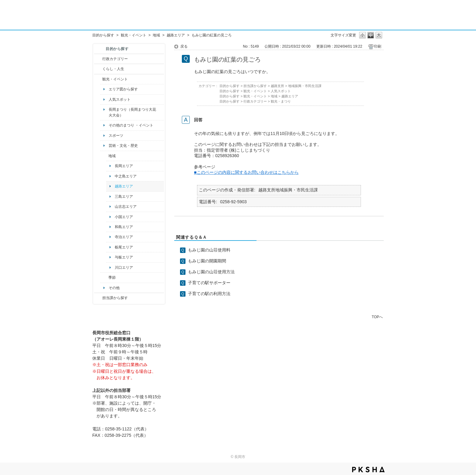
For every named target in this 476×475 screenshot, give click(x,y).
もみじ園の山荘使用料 (209, 250)
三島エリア (124, 197)
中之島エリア (126, 176)
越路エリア (176, 35)
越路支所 (277, 86)
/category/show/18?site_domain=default (98, 79)
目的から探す (103, 35)
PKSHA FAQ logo (368, 470)
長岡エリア (124, 166)
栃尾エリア (124, 247)
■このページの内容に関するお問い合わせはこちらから (246, 172)
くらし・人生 (113, 69)
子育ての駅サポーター (209, 283)
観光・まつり (281, 101)
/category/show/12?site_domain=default (98, 69)
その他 (114, 288)
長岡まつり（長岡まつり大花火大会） (132, 112)
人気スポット (120, 99)
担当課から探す (115, 298)
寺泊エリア (124, 237)
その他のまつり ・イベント (131, 125)
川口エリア (124, 268)
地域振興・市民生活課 (305, 86)
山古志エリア (126, 207)
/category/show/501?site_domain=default (104, 278)
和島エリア (124, 227)
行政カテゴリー (115, 59)
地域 (156, 35)
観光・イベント (134, 35)
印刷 (378, 46)
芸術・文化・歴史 (123, 146)
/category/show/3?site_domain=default (98, 59)
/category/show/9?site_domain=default (98, 298)
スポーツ (116, 136)
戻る (184, 46)
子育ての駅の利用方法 (209, 294)
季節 (112, 278)
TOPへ (377, 317)
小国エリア (124, 217)
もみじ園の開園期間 (207, 261)
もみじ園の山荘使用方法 (211, 272)
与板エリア (124, 257)
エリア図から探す (123, 89)
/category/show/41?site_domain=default (104, 156)
